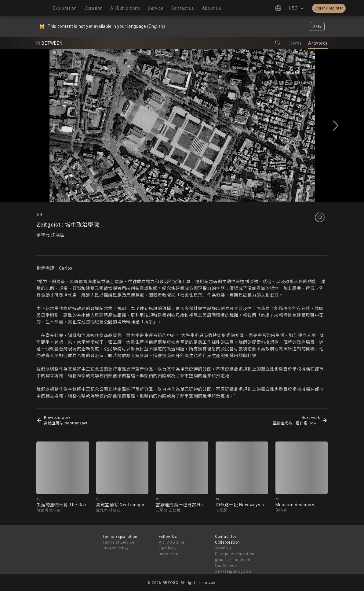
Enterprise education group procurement (235, 557)
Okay (317, 26)
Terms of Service (118, 542)
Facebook (168, 548)
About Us (224, 548)
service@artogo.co (233, 571)
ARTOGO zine (172, 542)
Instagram (168, 554)
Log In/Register (329, 8)
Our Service (226, 566)
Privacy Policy (116, 548)
